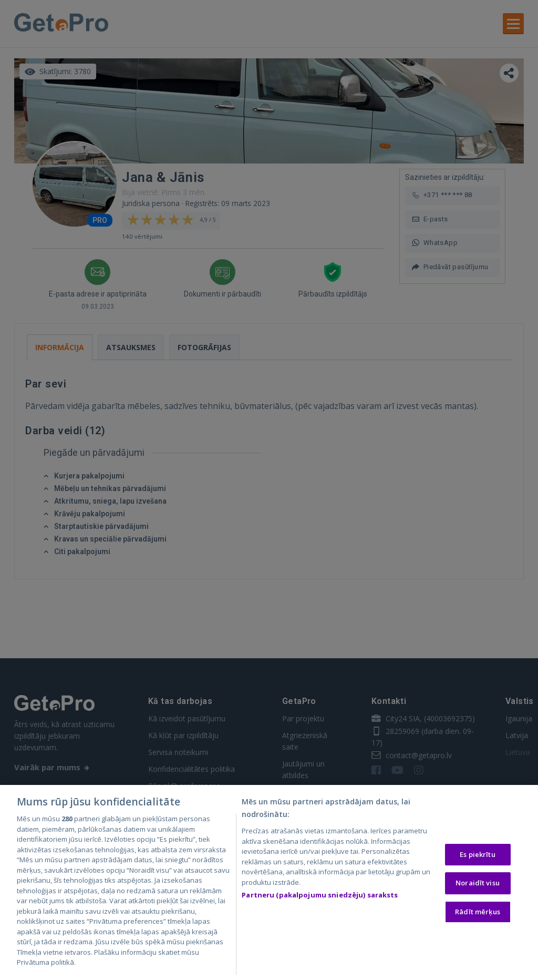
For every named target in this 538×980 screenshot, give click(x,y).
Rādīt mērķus (478, 913)
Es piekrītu (477, 856)
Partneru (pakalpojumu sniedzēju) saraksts (320, 896)
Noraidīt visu (478, 884)
